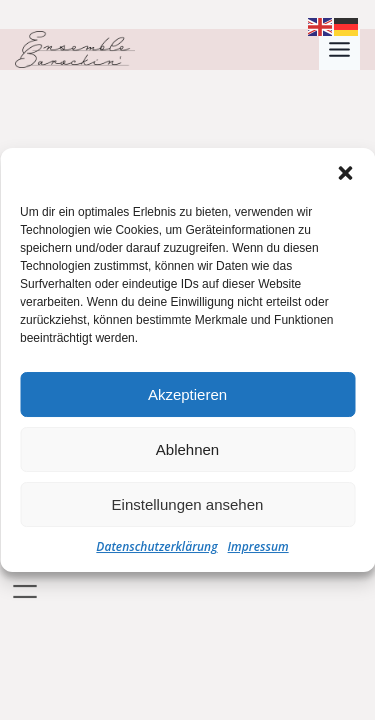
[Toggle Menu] (339, 49)
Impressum (258, 548)
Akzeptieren (187, 396)
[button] (345, 175)
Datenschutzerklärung (156, 548)
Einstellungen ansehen (188, 506)
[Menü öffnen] (25, 591)
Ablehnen (187, 451)
